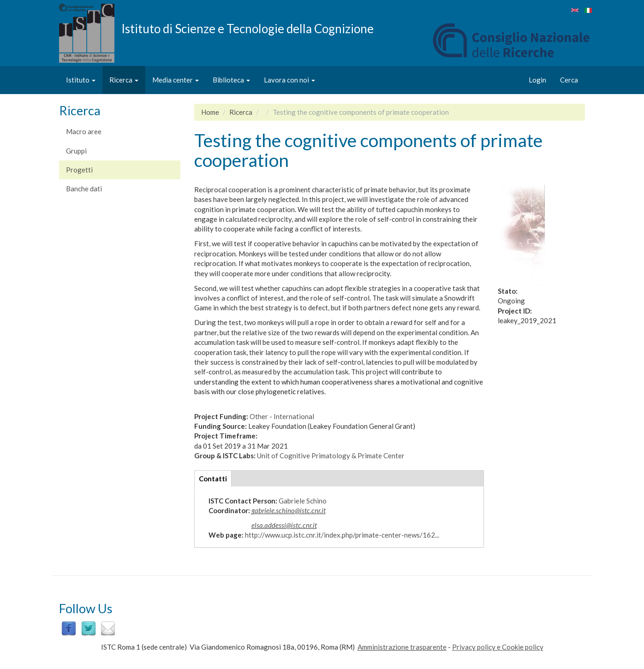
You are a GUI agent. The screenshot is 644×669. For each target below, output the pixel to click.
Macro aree (84, 131)
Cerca (569, 80)
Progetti (79, 170)
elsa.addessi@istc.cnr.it (284, 525)
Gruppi (76, 151)
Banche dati (84, 189)
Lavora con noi (289, 80)
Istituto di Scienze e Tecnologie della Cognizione (247, 28)
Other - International (282, 416)
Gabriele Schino (303, 501)
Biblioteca (231, 80)
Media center (176, 80)
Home (210, 112)
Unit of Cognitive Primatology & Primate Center (331, 456)
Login (537, 80)
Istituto (81, 80)
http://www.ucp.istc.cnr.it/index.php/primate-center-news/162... (342, 535)
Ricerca (124, 80)
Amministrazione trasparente (402, 647)
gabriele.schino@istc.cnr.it (289, 510)
